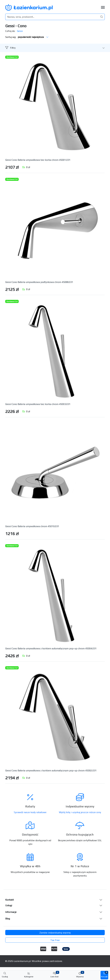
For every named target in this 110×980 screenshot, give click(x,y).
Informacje (11, 912)
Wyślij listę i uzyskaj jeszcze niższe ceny (80, 812)
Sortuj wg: (27, 37)
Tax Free (55, 940)
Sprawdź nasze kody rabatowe (30, 812)
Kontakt (10, 900)
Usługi (9, 905)
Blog (8, 919)
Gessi (20, 31)
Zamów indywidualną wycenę (55, 933)
